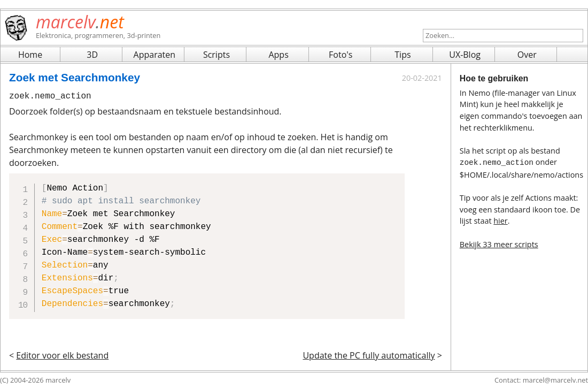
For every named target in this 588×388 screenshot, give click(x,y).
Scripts (216, 55)
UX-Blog (465, 55)
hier (500, 220)
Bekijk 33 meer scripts (499, 243)
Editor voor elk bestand (62, 355)
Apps (278, 55)
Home (30, 55)
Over (527, 55)
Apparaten (155, 55)
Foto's (341, 55)
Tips (403, 55)
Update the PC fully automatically (369, 355)
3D (92, 55)
